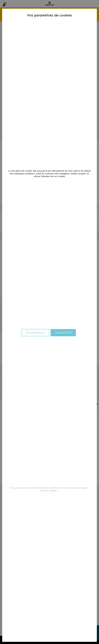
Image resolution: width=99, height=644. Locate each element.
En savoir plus (35, 333)
